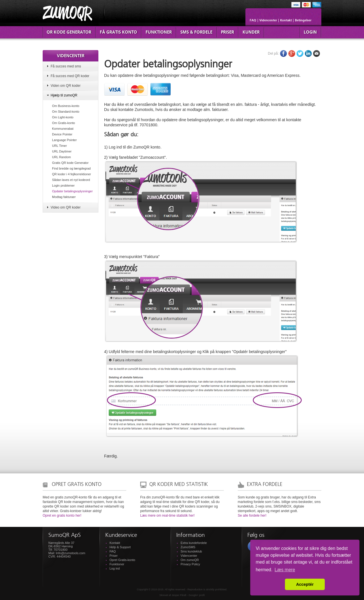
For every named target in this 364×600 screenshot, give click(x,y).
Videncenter (268, 20)
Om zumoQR (190, 560)
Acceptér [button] (305, 584)
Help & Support (120, 547)
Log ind (115, 568)
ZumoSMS (188, 547)
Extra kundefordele (194, 543)
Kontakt (286, 20)
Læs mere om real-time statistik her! (167, 516)
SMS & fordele (196, 32)
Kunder (251, 32)
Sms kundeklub (191, 551)
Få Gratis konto (118, 32)
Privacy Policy (190, 564)
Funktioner (159, 32)
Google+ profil (197, 595)
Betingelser (303, 20)
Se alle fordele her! (252, 516)
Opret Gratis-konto (122, 560)
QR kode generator (69, 32)
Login (310, 32)
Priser (227, 32)
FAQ (253, 20)
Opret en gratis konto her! (62, 516)
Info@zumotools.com (71, 553)
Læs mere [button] (285, 570)
